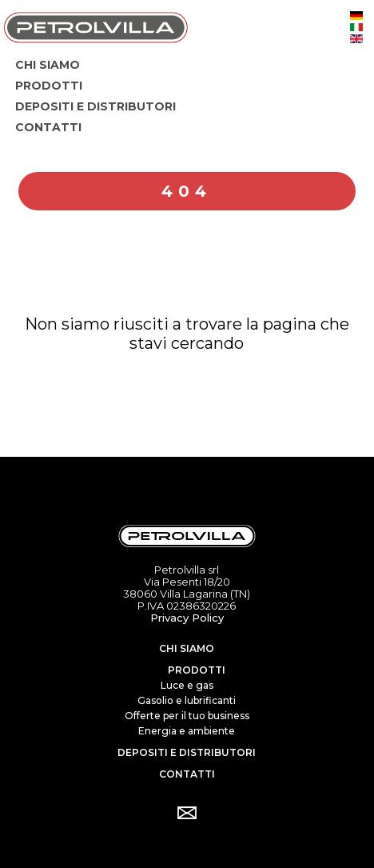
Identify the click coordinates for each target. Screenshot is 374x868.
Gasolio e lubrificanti (187, 700)
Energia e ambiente (187, 731)
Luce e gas (187, 685)
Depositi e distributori (187, 752)
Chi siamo (187, 648)
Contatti (187, 774)
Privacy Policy (187, 618)
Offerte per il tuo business (187, 716)
